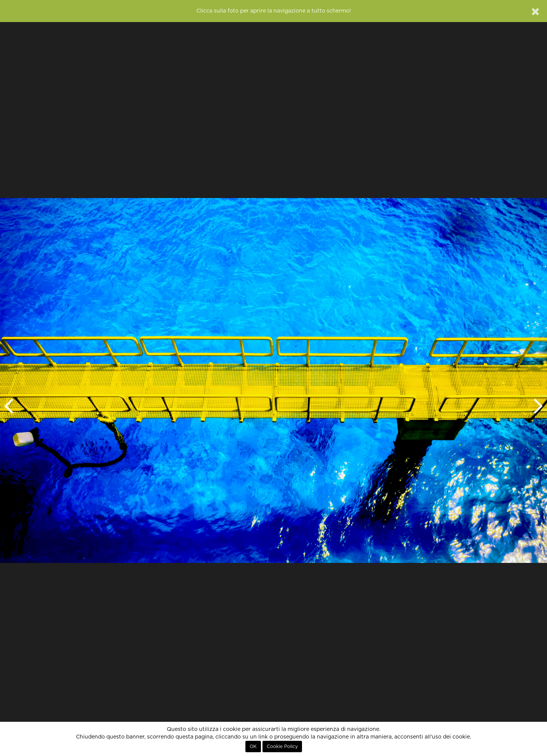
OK (253, 746)
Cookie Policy (282, 746)
